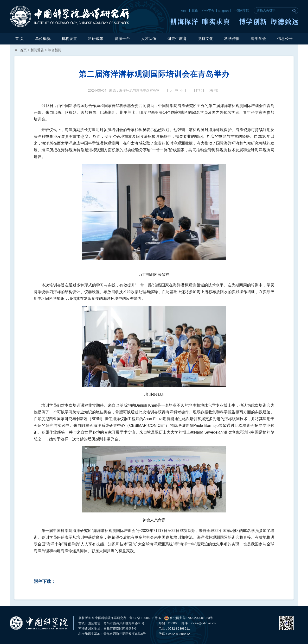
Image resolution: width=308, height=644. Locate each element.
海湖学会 (258, 39)
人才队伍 (149, 39)
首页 (23, 50)
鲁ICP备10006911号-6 (145, 618)
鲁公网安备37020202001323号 (189, 618)
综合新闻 (55, 50)
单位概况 (43, 39)
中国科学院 (241, 11)
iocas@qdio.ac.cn (203, 623)
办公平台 (208, 11)
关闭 (213, 90)
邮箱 (195, 11)
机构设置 (69, 39)
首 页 (19, 39)
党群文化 (205, 39)
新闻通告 (37, 50)
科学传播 (232, 39)
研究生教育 (177, 39)
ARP (184, 11)
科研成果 (96, 39)
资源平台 (122, 39)
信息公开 (285, 39)
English (224, 11)
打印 (199, 90)
